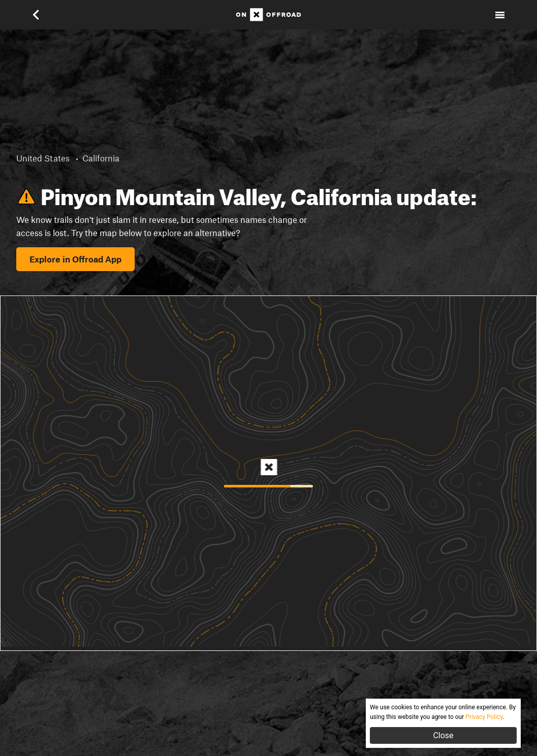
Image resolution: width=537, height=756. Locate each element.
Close (443, 735)
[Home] (268, 15)
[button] (37, 15)
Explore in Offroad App (75, 259)
